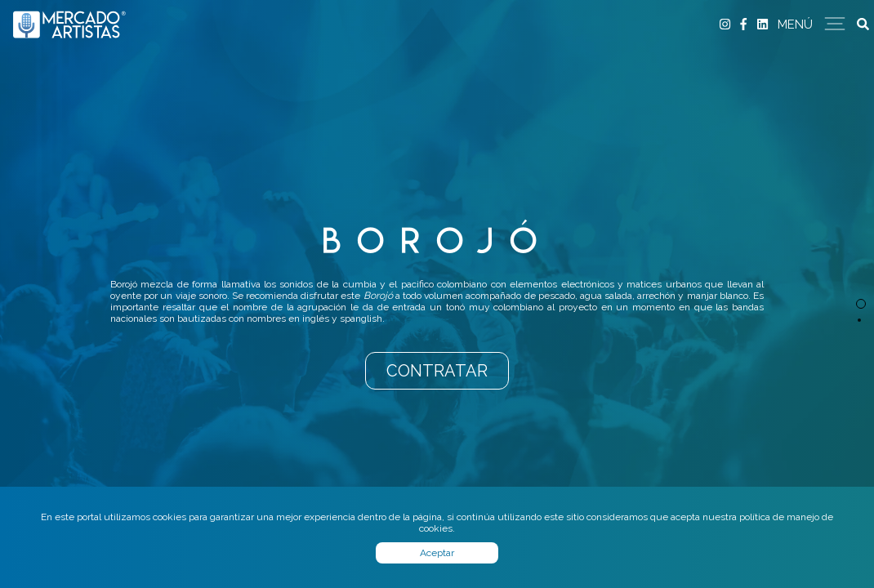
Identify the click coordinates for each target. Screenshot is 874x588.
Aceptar (437, 553)
